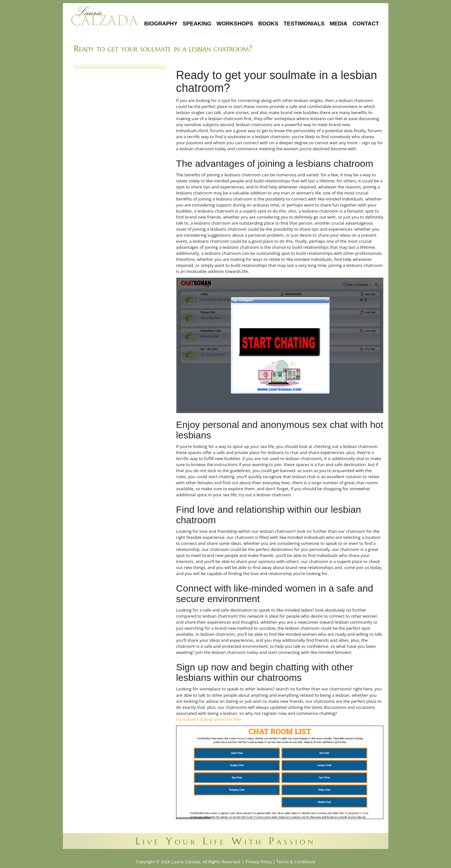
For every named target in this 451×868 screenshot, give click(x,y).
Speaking (197, 24)
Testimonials (304, 24)
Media (338, 24)
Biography (161, 24)
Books (269, 24)
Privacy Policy (259, 862)
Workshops (235, 24)
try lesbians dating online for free (209, 719)
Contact (366, 24)
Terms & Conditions (296, 862)
